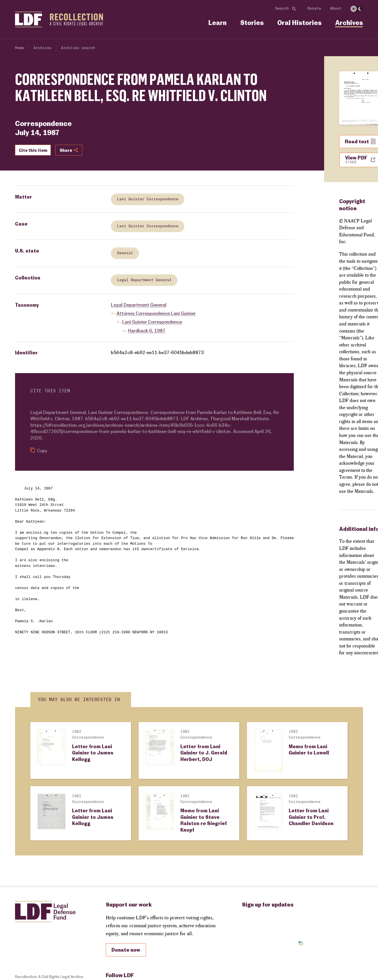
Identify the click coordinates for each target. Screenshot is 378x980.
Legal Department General (144, 280)
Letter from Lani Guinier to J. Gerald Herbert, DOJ (204, 753)
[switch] (357, 9)
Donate (314, 9)
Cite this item (33, 150)
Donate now (126, 950)
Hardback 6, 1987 (147, 330)
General (125, 253)
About (336, 9)
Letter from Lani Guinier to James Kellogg (93, 753)
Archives (349, 22)
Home (20, 48)
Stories (252, 22)
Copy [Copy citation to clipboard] (39, 450)
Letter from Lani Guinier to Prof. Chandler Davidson (311, 817)
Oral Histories (299, 22)
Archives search (78, 48)
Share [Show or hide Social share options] (69, 150)
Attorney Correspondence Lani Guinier (156, 313)
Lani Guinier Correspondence (148, 199)
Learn (217, 22)
